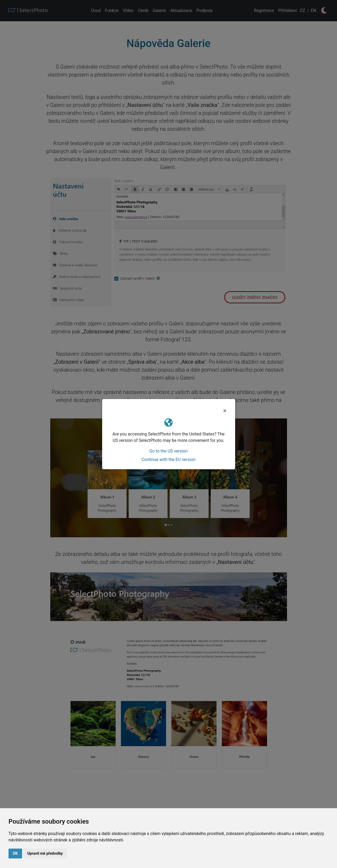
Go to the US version (168, 451)
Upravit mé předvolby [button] (45, 853)
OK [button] (15, 853)
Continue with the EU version (168, 460)
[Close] (225, 411)
